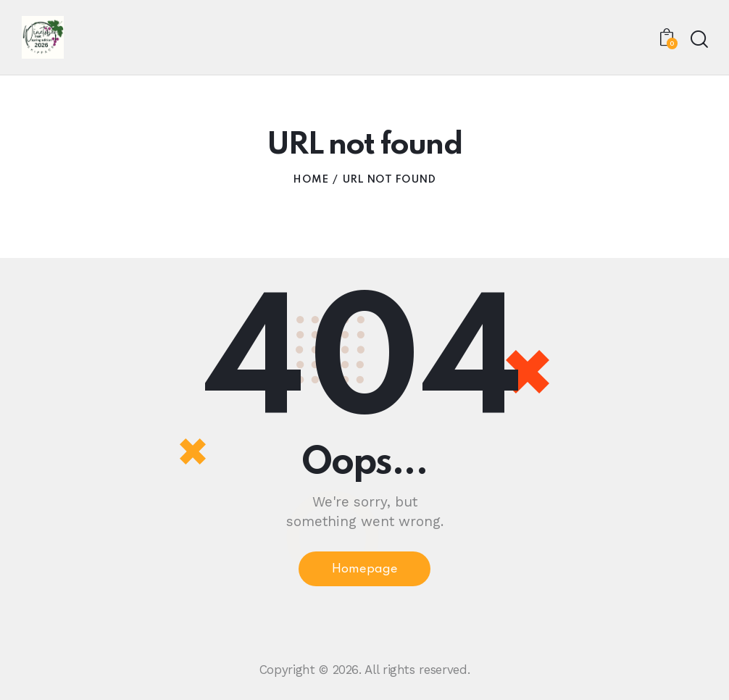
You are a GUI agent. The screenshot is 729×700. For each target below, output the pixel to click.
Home (311, 180)
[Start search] (698, 39)
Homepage (364, 570)
